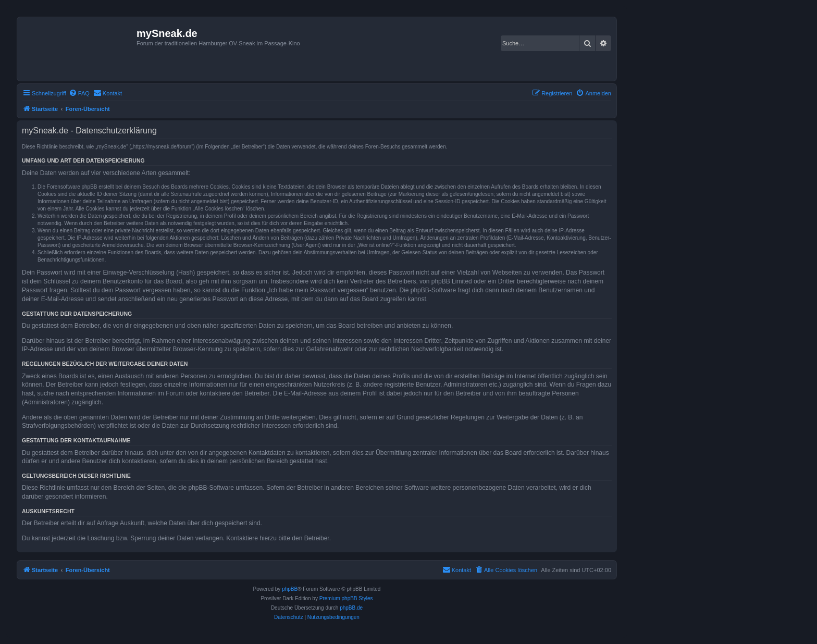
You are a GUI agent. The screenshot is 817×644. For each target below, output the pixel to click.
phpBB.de (351, 608)
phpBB (290, 589)
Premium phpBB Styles (346, 598)
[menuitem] (79, 93)
